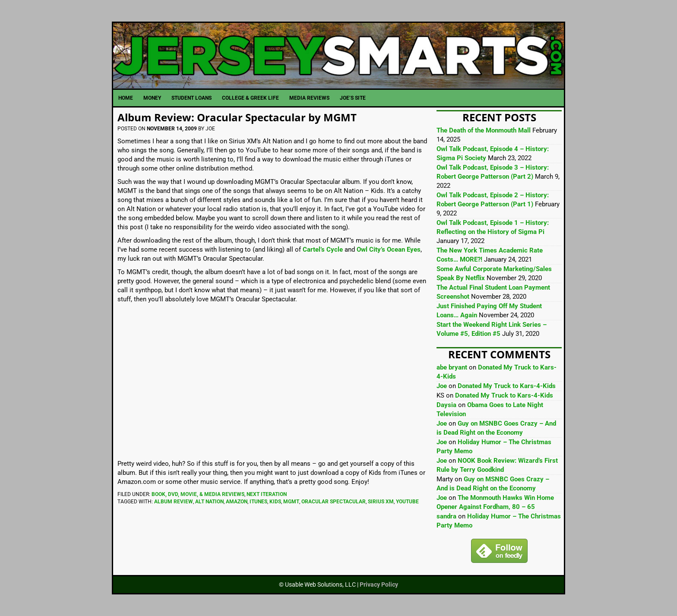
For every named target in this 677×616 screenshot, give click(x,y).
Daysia (446, 405)
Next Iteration (267, 494)
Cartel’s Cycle (323, 250)
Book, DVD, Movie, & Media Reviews (198, 494)
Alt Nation (209, 502)
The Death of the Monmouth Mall (484, 130)
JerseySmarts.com (338, 56)
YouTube (407, 502)
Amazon (237, 502)
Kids (275, 502)
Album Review (174, 502)
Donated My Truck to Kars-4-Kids (507, 386)
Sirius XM (381, 502)
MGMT (291, 502)
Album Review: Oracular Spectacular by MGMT (237, 117)
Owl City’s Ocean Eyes (389, 250)
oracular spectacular (334, 502)
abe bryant (452, 367)
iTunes (258, 502)
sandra (446, 516)
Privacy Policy (379, 584)
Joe (442, 386)
